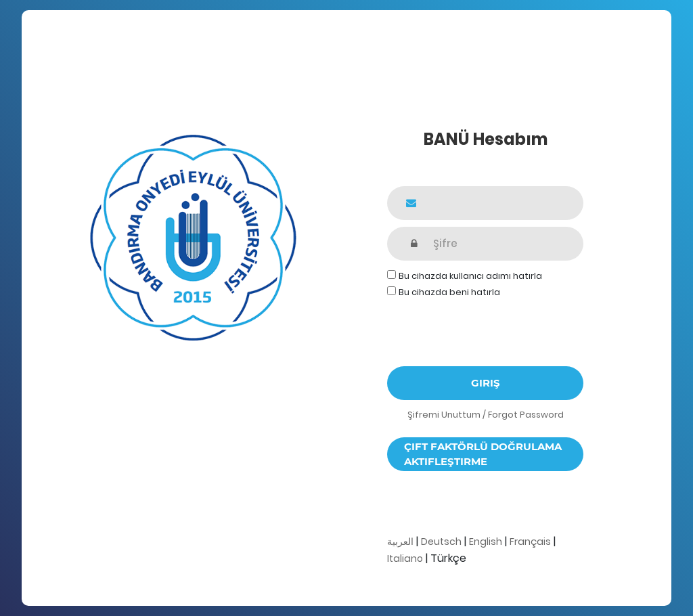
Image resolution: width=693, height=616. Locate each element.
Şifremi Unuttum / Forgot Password (486, 415)
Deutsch (441, 542)
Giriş (486, 383)
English (486, 542)
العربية (400, 542)
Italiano (405, 558)
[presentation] (490, 326)
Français (530, 542)
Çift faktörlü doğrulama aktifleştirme (483, 454)
